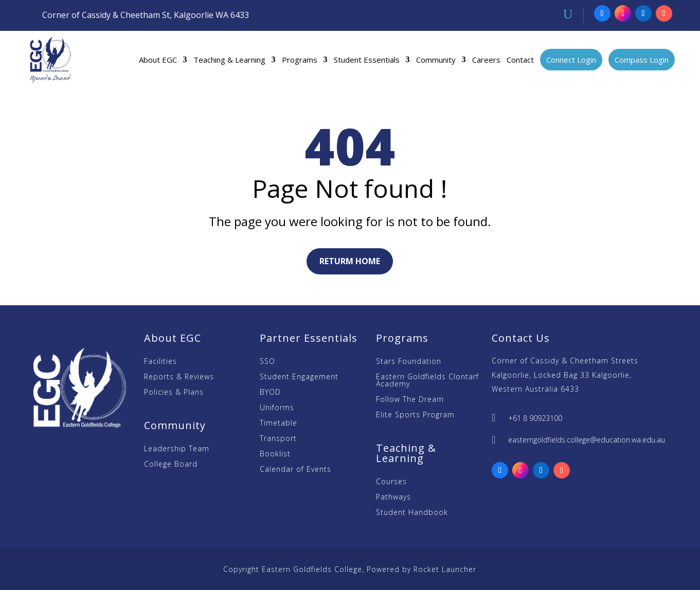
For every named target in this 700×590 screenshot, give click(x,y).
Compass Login (642, 60)
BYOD (270, 393)
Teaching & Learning (229, 60)
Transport (278, 439)
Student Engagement (299, 377)
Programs (300, 60)
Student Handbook (412, 513)
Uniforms (277, 408)
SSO (267, 362)
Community (436, 60)
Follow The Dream (410, 400)
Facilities (160, 362)
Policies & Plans (174, 393)
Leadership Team (177, 449)
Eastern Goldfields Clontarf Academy (427, 381)
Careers (486, 60)
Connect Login (571, 60)
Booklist (275, 454)
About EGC (158, 60)
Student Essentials (367, 60)
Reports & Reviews (179, 377)
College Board (171, 465)
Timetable (279, 423)
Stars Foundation (409, 362)
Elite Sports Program (415, 415)
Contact (520, 60)
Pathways (393, 497)
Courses (391, 482)
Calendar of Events (295, 470)
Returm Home (350, 261)
